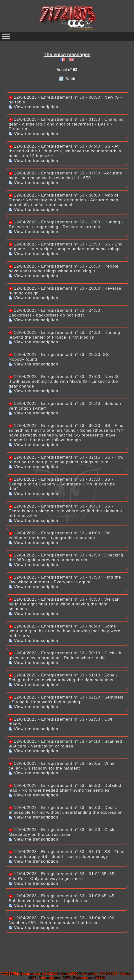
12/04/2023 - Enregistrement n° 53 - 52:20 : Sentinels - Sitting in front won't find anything (66, 700)
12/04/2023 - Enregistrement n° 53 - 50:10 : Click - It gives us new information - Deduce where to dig (65, 655)
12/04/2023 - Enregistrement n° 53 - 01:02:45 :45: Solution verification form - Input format (62, 898)
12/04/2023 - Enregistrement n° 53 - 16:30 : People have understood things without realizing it (64, 269)
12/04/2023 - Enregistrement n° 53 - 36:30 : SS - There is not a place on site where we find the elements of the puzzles (65, 511)
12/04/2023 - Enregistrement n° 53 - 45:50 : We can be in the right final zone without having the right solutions (64, 604)
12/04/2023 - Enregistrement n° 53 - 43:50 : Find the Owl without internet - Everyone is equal (65, 580)
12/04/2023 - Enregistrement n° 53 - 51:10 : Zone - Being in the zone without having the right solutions (63, 678)
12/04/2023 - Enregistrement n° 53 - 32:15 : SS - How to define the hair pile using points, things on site (66, 460)
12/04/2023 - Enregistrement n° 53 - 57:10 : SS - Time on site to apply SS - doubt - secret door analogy (67, 854)
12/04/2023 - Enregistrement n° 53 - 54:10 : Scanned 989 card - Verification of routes (65, 744)
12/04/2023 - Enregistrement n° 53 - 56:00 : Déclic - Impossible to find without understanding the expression (66, 810)
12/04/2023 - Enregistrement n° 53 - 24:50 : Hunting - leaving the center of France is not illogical (66, 335)
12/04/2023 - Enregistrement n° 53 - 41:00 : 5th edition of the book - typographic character (60, 535)
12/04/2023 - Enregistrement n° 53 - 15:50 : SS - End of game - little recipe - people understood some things (66, 247)
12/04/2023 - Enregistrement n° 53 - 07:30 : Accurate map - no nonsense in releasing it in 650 (65, 176)
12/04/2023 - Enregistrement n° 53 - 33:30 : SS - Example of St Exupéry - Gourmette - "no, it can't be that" (62, 484)
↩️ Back (67, 79)
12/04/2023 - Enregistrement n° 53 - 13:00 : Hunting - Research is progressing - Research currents (66, 224)
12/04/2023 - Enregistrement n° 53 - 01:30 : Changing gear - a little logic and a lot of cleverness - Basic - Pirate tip (66, 124)
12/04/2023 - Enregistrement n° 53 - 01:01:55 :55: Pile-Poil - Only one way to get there (62, 876)
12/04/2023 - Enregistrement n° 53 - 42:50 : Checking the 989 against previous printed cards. (66, 558)
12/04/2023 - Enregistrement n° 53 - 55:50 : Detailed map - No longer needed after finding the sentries (65, 788)
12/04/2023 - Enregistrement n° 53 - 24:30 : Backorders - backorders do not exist (56, 313)
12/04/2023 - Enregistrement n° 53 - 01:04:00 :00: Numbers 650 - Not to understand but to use (62, 920)
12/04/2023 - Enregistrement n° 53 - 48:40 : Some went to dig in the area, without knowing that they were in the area (64, 631)
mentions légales (33, 974)
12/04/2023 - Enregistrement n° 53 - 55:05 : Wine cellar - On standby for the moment (62, 766)
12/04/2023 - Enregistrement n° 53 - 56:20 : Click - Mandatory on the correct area (63, 832)
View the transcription (33, 107)
